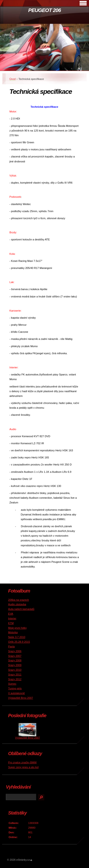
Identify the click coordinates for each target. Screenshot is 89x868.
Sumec (12, 684)
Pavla (11, 646)
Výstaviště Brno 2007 (20, 698)
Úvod (12, 79)
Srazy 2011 (15, 675)
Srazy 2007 (15, 656)
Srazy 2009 (15, 665)
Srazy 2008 (15, 660)
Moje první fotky (17, 628)
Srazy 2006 (15, 651)
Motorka (13, 632)
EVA (11, 614)
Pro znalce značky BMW (22, 762)
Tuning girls (15, 688)
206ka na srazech (18, 600)
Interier (12, 618)
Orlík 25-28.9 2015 (19, 642)
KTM (11, 623)
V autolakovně (16, 693)
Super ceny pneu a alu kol (23, 767)
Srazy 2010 (15, 670)
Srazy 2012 (15, 679)
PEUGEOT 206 (44, 10)
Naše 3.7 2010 (17, 637)
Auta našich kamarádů (21, 609)
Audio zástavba (17, 604)
